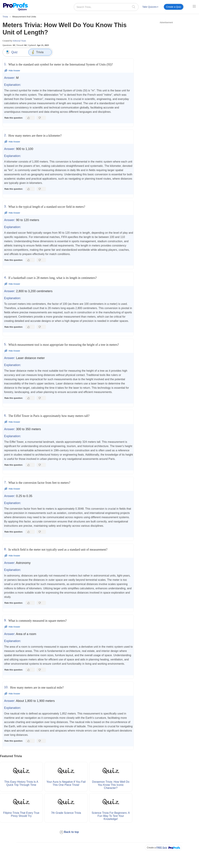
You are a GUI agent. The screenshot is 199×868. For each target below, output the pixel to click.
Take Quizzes (150, 7)
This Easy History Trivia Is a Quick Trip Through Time (21, 783)
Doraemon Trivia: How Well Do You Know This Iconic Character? (111, 785)
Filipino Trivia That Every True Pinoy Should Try (21, 814)
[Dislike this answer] (41, 118)
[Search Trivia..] (106, 7)
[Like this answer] (30, 118)
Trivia (37, 52)
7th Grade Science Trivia (66, 812)
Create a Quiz (174, 7)
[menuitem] (150, 7)
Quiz (12, 52)
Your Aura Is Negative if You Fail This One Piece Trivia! (66, 783)
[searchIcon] (134, 7)
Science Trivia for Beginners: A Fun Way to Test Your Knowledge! (111, 815)
